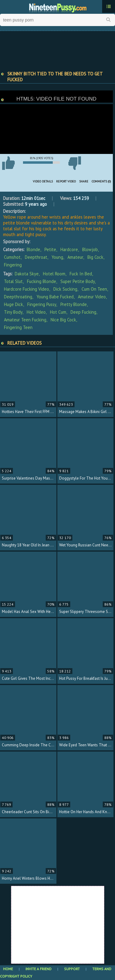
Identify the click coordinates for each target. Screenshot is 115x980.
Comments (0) (101, 181)
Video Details (43, 181)
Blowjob (90, 249)
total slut (13, 281)
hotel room (54, 274)
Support (72, 969)
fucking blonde (42, 281)
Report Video (66, 181)
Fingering (13, 265)
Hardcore (69, 249)
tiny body (13, 312)
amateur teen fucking (25, 320)
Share (84, 181)
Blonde (33, 249)
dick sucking (65, 289)
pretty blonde (74, 304)
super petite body (78, 281)
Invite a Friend (38, 969)
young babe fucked (55, 297)
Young (57, 257)
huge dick (13, 304)
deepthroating (18, 297)
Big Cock (95, 257)
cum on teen (94, 289)
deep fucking (83, 312)
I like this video (8, 163)
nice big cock (63, 320)
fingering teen (18, 327)
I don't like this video (75, 163)
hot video (36, 312)
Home (8, 969)
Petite (50, 249)
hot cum (58, 312)
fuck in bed (81, 274)
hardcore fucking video (27, 289)
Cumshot (12, 257)
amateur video (92, 297)
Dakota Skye (27, 274)
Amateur (75, 257)
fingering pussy (42, 304)
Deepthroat (36, 257)
